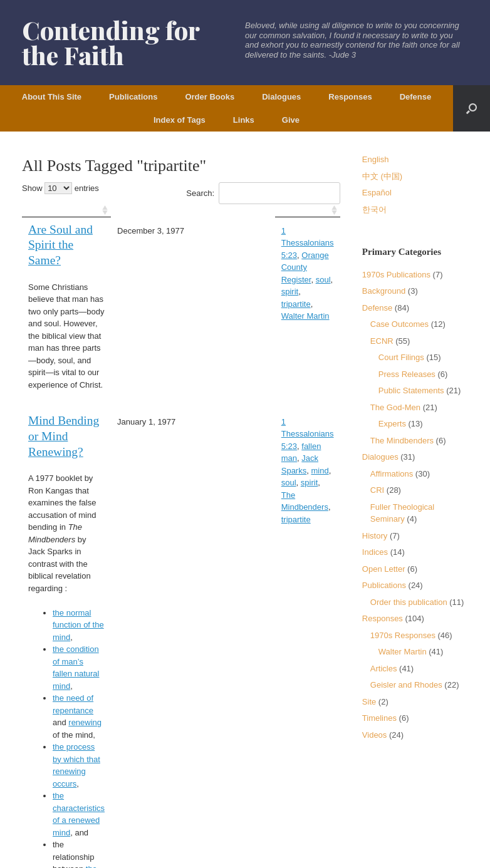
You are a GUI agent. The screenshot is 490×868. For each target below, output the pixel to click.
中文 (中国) (382, 176)
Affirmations (392, 474)
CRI (377, 490)
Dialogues (281, 97)
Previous (188, 692)
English (376, 159)
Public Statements (411, 390)
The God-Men (395, 407)
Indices (375, 552)
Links (244, 120)
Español (377, 193)
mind (290, 382)
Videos (375, 735)
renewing (85, 557)
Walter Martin (270, 255)
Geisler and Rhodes (406, 685)
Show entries (60, 188)
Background (384, 291)
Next (323, 692)
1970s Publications (396, 275)
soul (282, 243)
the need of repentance (95, 545)
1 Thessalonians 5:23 (251, 231)
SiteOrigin (236, 844)
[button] (472, 108)
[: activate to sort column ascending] (86, 211)
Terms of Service (59, 792)
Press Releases (407, 374)
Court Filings (401, 357)
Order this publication (409, 602)
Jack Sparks (255, 382)
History (375, 536)
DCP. (66, 816)
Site (369, 702)
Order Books (210, 97)
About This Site (52, 97)
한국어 (374, 209)
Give (291, 120)
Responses (350, 97)
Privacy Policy (121, 792)
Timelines (379, 718)
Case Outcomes (399, 324)
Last (288, 692)
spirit (302, 243)
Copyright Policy (182, 792)
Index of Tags (180, 120)
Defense (416, 97)
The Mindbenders (265, 394)
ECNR (382, 341)
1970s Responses (403, 635)
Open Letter (384, 569)
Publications (133, 97)
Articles (384, 669)
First (230, 692)
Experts (392, 424)
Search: (263, 193)
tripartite (227, 255)
